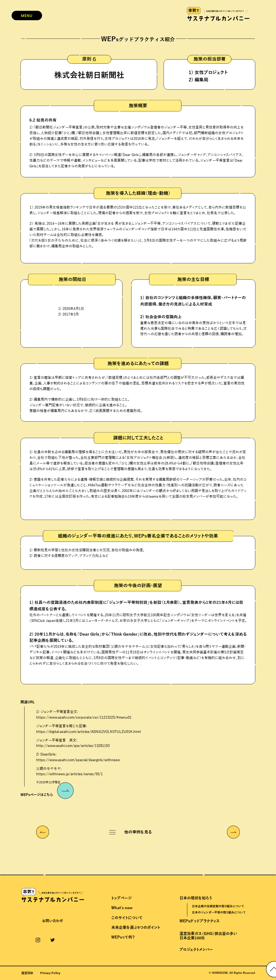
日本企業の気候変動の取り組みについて (218, 906)
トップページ (121, 898)
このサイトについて (127, 918)
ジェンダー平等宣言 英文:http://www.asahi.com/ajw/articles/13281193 (73, 743)
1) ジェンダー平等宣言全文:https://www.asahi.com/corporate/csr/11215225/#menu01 (84, 715)
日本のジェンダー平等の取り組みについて (219, 912)
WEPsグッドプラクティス (200, 921)
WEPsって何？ (123, 937)
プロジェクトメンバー (196, 950)
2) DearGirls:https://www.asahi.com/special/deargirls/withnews (78, 757)
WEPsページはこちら (47, 793)
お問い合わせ (53, 921)
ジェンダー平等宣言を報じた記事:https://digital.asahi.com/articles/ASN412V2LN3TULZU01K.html (88, 729)
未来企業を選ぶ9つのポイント (136, 928)
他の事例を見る (138, 832)
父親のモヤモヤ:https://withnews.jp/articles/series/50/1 (69, 772)
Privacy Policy (50, 973)
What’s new (122, 908)
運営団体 (27, 973)
